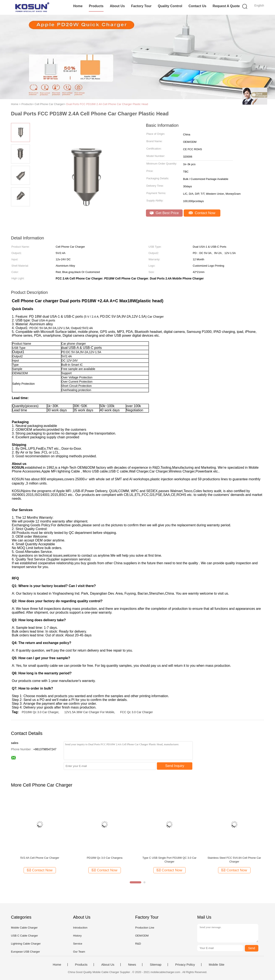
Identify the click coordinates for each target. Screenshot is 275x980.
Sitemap (156, 965)
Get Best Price (164, 213)
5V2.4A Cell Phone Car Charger (40, 858)
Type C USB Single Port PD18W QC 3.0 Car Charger (169, 860)
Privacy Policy (185, 965)
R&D (138, 944)
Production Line (145, 928)
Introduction (80, 928)
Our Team (79, 952)
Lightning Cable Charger (26, 944)
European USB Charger (25, 952)
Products (96, 6)
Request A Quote (226, 6)
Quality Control (170, 6)
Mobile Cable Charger (24, 928)
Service (78, 944)
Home (78, 6)
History (77, 936)
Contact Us (197, 6)
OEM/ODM (142, 936)
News (132, 965)
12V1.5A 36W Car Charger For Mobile (89, 712)
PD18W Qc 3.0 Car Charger (40, 712)
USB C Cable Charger (24, 936)
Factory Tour (141, 6)
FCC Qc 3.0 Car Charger (137, 712)
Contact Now (202, 213)
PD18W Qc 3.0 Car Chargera (104, 858)
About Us (117, 6)
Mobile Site (217, 965)
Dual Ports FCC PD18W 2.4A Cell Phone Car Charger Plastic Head (107, 104)
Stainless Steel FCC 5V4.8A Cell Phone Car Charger (234, 860)
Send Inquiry (175, 766)
